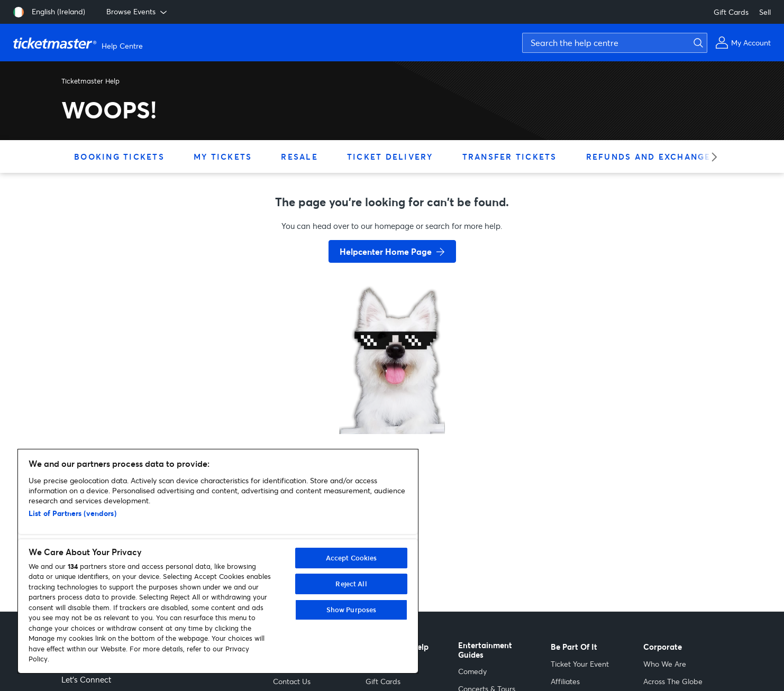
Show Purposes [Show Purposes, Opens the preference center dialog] (352, 610)
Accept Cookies (352, 558)
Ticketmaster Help (90, 81)
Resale (299, 156)
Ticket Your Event (580, 664)
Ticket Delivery (390, 156)
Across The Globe (673, 681)
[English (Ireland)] (49, 12)
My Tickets (223, 156)
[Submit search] (697, 43)
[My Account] (743, 43)
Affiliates (565, 681)
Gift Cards (731, 12)
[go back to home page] (392, 397)
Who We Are (665, 664)
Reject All (351, 584)
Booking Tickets (119, 156)
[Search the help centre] (615, 43)
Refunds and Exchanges (651, 156)
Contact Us (292, 681)
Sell (765, 12)
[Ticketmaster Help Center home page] (79, 43)
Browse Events (138, 12)
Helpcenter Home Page (386, 251)
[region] (218, 561)
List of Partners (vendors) (72, 513)
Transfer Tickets (510, 156)
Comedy (472, 671)
